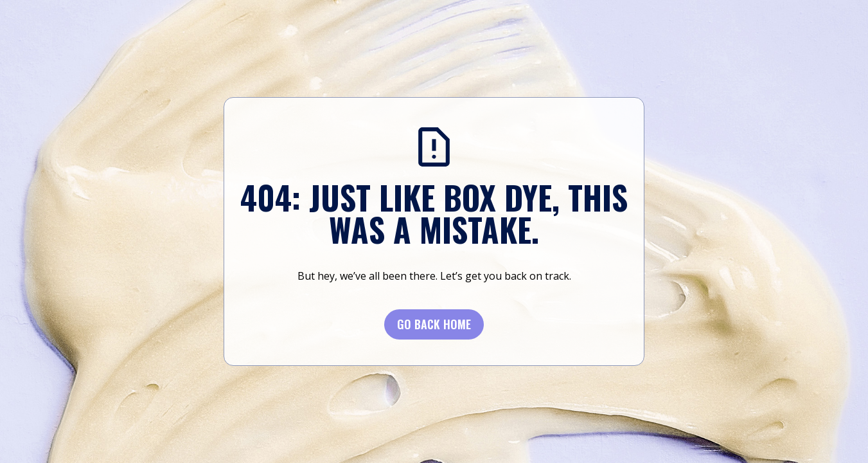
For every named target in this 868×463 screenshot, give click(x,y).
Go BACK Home (434, 324)
